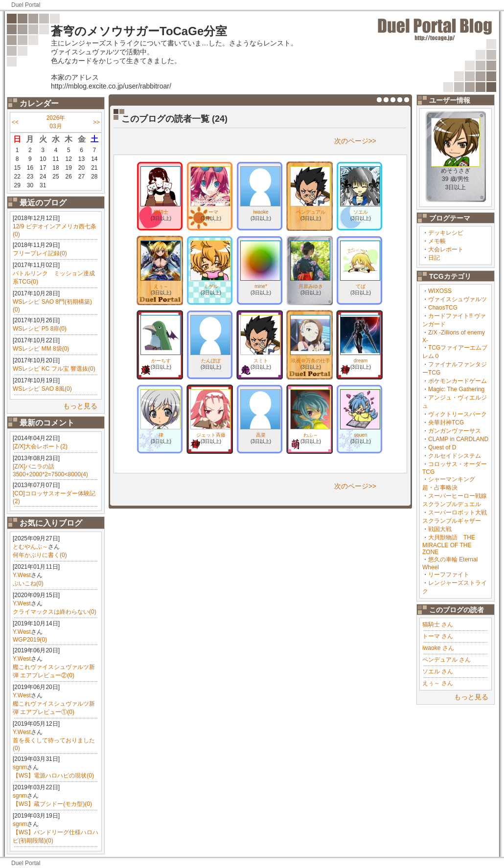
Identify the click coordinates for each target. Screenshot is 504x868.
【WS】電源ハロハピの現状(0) (53, 776)
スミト (261, 361)
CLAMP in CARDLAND (458, 439)
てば (361, 286)
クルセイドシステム (455, 456)
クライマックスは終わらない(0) (55, 612)
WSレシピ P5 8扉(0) (40, 329)
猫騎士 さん (438, 624)
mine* (261, 286)
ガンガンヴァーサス (455, 431)
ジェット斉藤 (211, 435)
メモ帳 (437, 241)
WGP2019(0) (30, 640)
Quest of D (442, 447)
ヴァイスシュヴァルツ (458, 299)
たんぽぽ (211, 361)
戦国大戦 (440, 529)
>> (96, 122)
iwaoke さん (438, 648)
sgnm (20, 767)
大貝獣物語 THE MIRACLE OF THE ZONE (449, 545)
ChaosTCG (443, 308)
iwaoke (261, 212)
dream (361, 361)
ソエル (361, 212)
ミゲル (211, 286)
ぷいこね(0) (28, 583)
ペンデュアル (311, 212)
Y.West (22, 575)
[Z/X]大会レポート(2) (40, 446)
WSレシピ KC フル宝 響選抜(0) (54, 369)
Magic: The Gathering (456, 389)
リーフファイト (449, 575)
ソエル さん (438, 671)
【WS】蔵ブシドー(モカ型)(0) (52, 804)
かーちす (161, 361)
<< (15, 122)
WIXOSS (440, 291)
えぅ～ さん (438, 683)
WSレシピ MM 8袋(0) (41, 349)
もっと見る (80, 406)
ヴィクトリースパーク (458, 414)
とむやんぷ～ (30, 547)
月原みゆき (311, 286)
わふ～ (311, 435)
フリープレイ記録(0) (40, 253)
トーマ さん (438, 636)
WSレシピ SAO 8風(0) (42, 389)
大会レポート (446, 249)
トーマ (211, 212)
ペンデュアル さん (447, 660)
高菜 (261, 435)
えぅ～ (161, 286)
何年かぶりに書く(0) (40, 555)
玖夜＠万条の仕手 (311, 361)
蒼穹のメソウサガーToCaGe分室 (139, 31)
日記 (434, 258)
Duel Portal (26, 5)
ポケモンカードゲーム (458, 381)
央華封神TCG (446, 423)
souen (360, 435)
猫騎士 (161, 212)
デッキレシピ (446, 233)
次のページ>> (355, 141)
